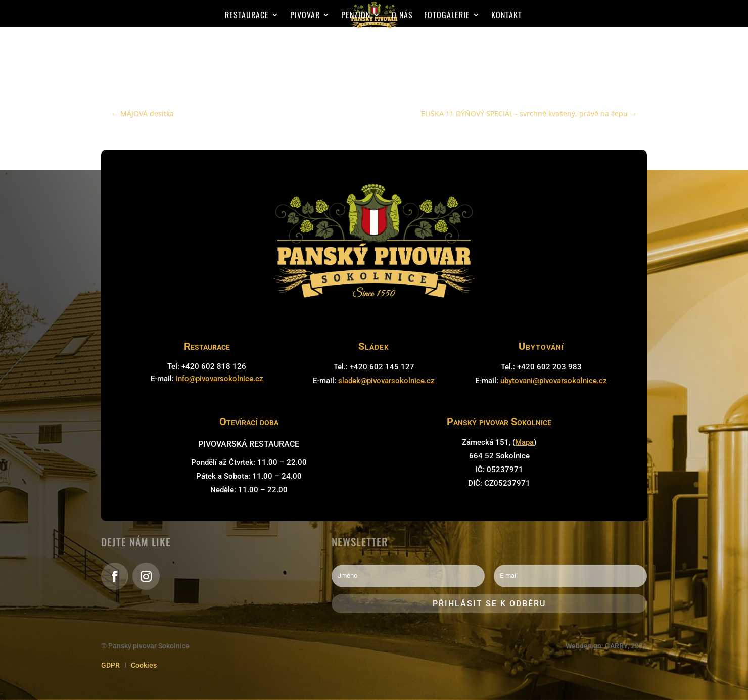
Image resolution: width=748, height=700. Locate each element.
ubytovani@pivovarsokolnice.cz (554, 381)
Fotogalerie (447, 16)
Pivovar (305, 16)
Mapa (524, 442)
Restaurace (247, 16)
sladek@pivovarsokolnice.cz (386, 381)
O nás (402, 16)
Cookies (144, 665)
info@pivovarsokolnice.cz (220, 379)
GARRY (616, 646)
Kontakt (507, 16)
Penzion (356, 16)
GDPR (110, 665)
